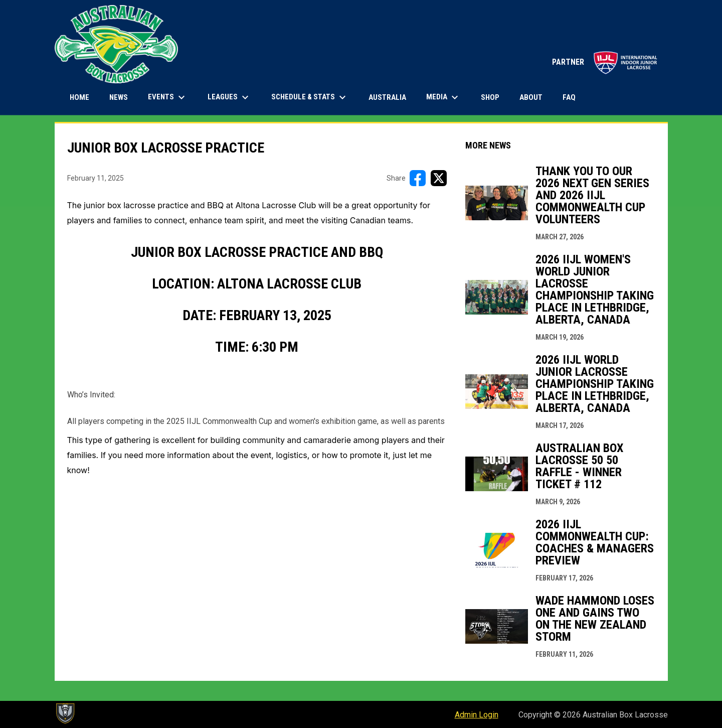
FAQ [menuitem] (569, 97)
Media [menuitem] (443, 97)
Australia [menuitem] (387, 97)
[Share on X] (439, 178)
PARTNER (605, 62)
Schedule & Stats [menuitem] (310, 97)
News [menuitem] (119, 97)
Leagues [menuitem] (229, 97)
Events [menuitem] (168, 97)
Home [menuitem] (79, 97)
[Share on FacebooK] (418, 178)
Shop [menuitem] (494, 97)
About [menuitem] (531, 97)
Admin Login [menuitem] (477, 715)
